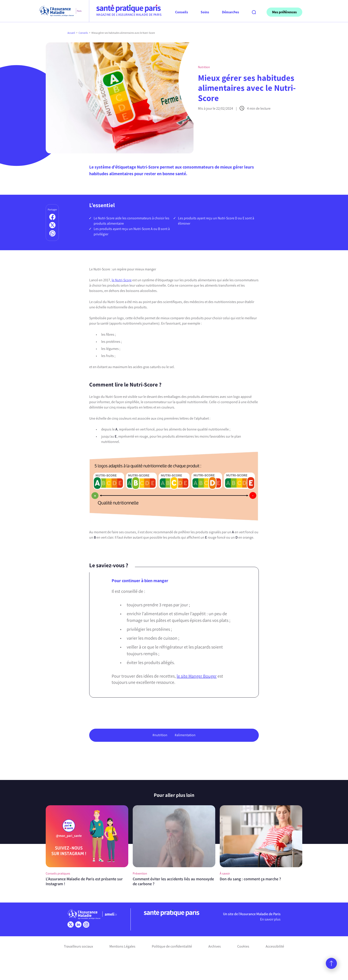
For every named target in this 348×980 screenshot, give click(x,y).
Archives (215, 946)
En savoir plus (270, 919)
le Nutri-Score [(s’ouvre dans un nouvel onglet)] (122, 280)
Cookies (243, 946)
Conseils (83, 33)
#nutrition (160, 735)
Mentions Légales (122, 946)
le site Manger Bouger (197, 676)
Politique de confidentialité (172, 946)
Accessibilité (275, 946)
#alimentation (185, 735)
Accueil (71, 33)
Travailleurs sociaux (78, 946)
